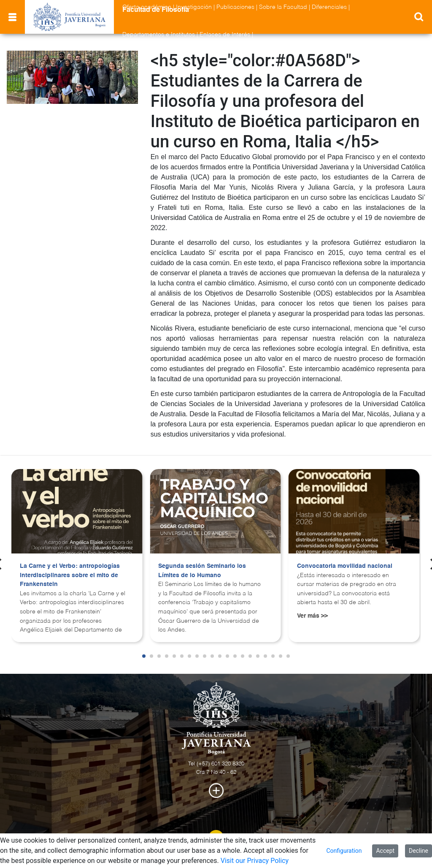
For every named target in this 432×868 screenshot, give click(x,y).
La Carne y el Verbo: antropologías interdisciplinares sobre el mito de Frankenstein (70, 575)
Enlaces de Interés (225, 35)
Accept (385, 851)
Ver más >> (312, 616)
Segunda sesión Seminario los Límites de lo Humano (202, 571)
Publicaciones (235, 7)
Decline (418, 851)
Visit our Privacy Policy (255, 861)
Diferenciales (329, 7)
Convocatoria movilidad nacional (345, 566)
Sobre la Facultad (283, 7)
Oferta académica (147, 7)
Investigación (194, 7)
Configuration (344, 851)
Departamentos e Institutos (159, 35)
